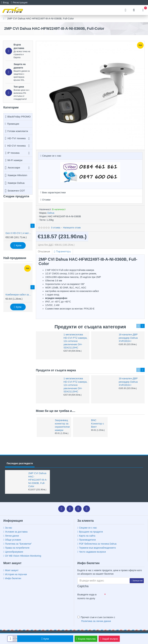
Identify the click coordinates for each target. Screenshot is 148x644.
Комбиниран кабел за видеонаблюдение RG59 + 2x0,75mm (19, 295)
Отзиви (46, 200)
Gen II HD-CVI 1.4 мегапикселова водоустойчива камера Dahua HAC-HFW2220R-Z (19, 233)
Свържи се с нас (52, 156)
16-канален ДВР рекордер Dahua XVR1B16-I (128, 338)
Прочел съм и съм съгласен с (96, 619)
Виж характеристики (54, 192)
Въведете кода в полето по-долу (87, 596)
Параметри (64, 251)
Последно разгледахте (20, 463)
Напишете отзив (72, 228)
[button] (32, 226)
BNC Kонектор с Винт (98, 423)
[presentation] (101, 607)
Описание (44, 251)
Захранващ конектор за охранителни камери (62, 425)
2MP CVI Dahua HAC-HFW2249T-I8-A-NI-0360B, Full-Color (38, 480)
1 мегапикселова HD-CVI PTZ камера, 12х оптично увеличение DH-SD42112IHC (76, 341)
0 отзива (56, 228)
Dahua (51, 213)
